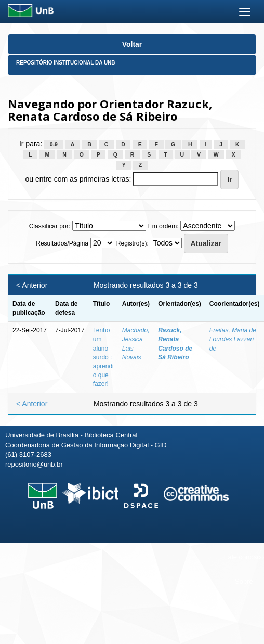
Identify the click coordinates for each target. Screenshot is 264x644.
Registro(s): (133, 243)
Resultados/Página (62, 243)
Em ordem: (163, 226)
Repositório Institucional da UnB (66, 63)
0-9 (54, 144)
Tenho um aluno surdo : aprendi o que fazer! (103, 357)
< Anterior (32, 285)
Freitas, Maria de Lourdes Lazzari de (233, 339)
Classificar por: (50, 226)
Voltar (132, 44)
